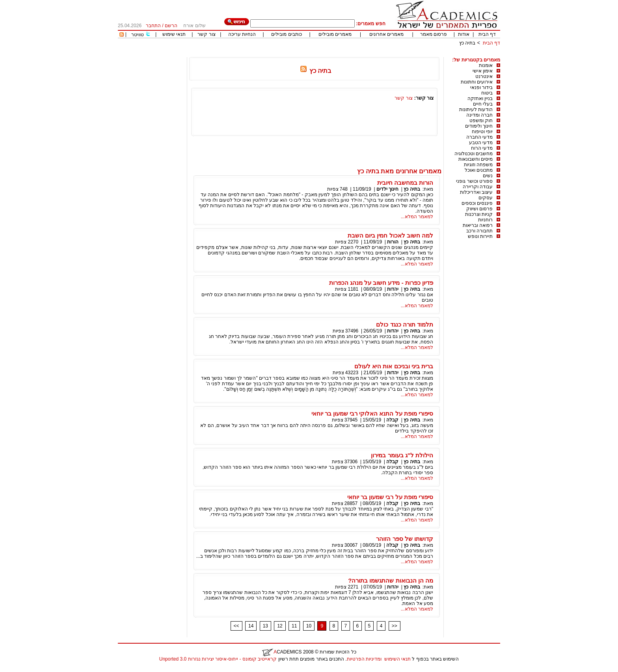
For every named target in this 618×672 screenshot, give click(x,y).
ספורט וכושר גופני (474, 181)
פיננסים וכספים (477, 203)
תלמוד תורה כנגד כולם (405, 324)
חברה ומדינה (479, 115)
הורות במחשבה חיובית (405, 183)
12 (280, 626)
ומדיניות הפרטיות (364, 659)
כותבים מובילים (286, 34)
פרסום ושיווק (479, 209)
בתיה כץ (467, 43)
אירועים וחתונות (477, 82)
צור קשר (206, 34)
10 (309, 626)
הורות (393, 242)
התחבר (153, 26)
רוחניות (485, 220)
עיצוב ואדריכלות (476, 192)
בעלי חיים (483, 104)
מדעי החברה (479, 137)
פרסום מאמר (434, 34)
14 (251, 626)
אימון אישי (483, 71)
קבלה (392, 420)
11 (294, 626)
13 (265, 626)
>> (395, 626)
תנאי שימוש (174, 34)
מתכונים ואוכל (479, 170)
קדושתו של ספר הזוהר (405, 539)
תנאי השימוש (397, 659)
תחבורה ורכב (479, 231)
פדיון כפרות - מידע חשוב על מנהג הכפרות (381, 283)
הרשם (171, 26)
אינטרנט (484, 76)
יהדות (393, 289)
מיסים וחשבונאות (476, 159)
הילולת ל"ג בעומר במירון (402, 455)
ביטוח (487, 93)
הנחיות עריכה (242, 34)
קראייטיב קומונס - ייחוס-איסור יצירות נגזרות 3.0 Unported (218, 659)
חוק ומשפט (481, 121)
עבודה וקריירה (478, 187)
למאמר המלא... (417, 217)
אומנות (486, 65)
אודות (464, 34)
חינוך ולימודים (479, 126)
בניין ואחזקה (480, 98)
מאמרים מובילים (335, 34)
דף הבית (487, 34)
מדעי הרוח (482, 148)
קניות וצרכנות (479, 214)
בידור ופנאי (481, 87)
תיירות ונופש (480, 236)
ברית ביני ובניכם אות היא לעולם (394, 366)
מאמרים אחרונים (386, 34)
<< (236, 626)
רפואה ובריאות (478, 225)
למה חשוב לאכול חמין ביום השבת (390, 235)
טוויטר (138, 35)
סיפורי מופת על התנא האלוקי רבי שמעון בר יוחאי (372, 413)
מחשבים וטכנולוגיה (474, 154)
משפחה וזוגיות (478, 165)
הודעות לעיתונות (476, 110)
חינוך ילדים (387, 189)
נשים (488, 176)
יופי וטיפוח (482, 132)
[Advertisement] (357, 54)
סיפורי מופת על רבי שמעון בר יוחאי (390, 497)
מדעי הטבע (481, 143)
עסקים (486, 198)
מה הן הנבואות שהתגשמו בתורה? (391, 580)
